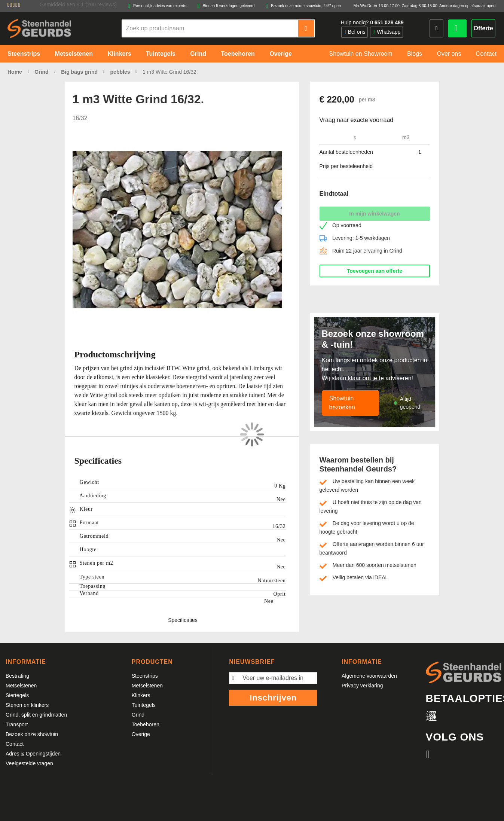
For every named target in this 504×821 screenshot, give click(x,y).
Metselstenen (21, 686)
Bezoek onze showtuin (32, 734)
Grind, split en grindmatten (36, 715)
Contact (15, 744)
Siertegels (17, 695)
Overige (141, 734)
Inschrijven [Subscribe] (273, 698)
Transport (17, 724)
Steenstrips (145, 676)
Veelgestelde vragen (29, 763)
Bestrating (17, 676)
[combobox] (210, 28)
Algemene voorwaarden (369, 676)
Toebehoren (146, 724)
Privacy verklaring (362, 686)
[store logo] (39, 28)
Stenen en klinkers (27, 705)
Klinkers (141, 695)
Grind (138, 715)
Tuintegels (144, 705)
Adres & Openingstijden (33, 754)
